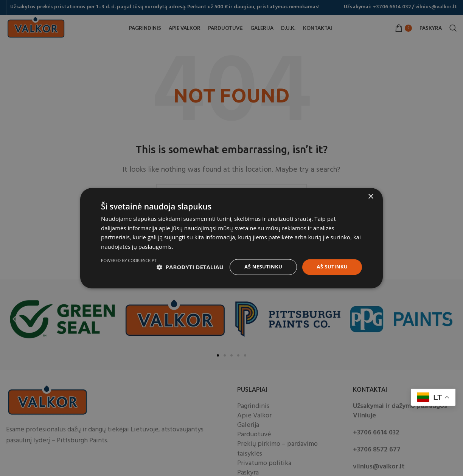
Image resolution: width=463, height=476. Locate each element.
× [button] (371, 193)
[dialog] (231, 238)
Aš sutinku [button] (331, 264)
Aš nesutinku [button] (260, 264)
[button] (134, 264)
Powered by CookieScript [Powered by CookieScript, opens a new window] (334, 283)
